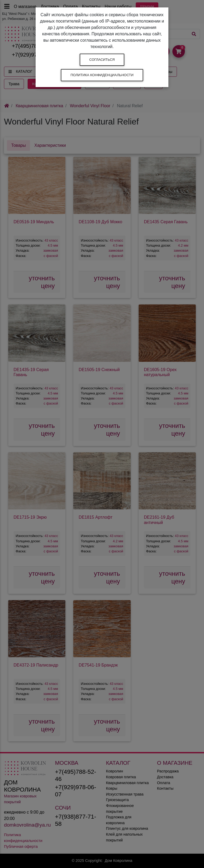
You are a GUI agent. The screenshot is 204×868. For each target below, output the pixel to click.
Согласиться (102, 60)
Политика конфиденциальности (102, 75)
